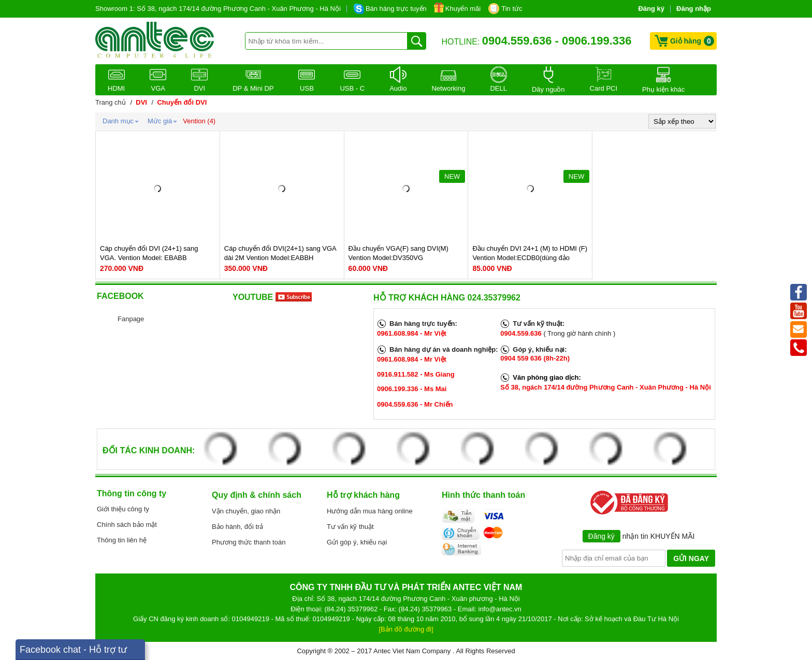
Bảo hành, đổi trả (237, 527)
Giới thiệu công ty (123, 509)
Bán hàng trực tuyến (396, 9)
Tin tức (512, 9)
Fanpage (131, 319)
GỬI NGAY (691, 558)
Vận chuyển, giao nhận (246, 511)
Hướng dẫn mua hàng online (370, 511)
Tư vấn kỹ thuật (350, 527)
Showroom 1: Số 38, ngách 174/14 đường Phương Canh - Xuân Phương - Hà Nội (218, 9)
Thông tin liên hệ (122, 540)
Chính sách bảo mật (127, 525)
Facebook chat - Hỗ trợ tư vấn (73, 652)
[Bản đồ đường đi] (406, 629)
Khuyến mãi (463, 9)
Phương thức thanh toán (249, 542)
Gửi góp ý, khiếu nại (357, 542)
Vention (194, 121)
